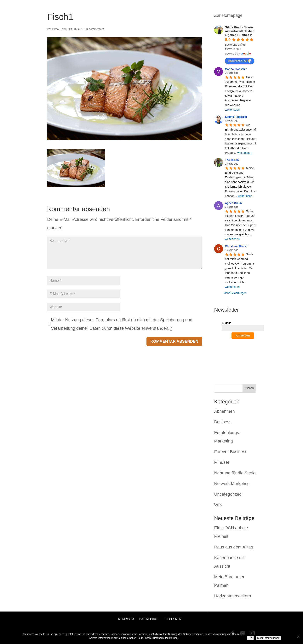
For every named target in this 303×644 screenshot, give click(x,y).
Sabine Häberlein (236, 117)
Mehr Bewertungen (235, 293)
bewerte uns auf (240, 61)
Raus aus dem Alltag (234, 547)
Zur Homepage (228, 15)
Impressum (126, 619)
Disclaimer (173, 619)
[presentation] (238, 357)
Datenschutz (149, 619)
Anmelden (243, 335)
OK (250, 638)
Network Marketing (232, 484)
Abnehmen (224, 411)
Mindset (222, 462)
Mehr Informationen (268, 638)
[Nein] (298, 637)
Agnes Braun (233, 203)
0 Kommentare (95, 29)
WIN (218, 505)
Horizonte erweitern (233, 596)
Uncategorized (228, 494)
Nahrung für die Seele (235, 473)
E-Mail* (226, 323)
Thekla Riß (232, 160)
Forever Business (231, 452)
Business (223, 422)
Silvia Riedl (59, 29)
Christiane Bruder (236, 246)
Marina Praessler (236, 69)
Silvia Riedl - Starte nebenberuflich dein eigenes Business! (240, 31)
